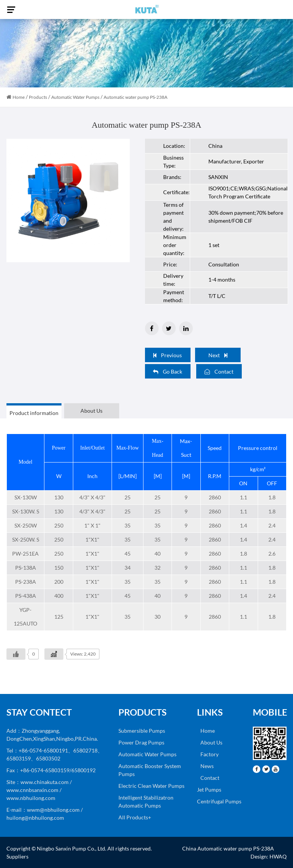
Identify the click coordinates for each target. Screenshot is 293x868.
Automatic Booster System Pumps (150, 770)
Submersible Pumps (142, 731)
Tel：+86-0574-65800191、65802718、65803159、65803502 (55, 754)
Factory (208, 754)
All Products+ (135, 817)
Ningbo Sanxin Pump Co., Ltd (71, 848)
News (205, 766)
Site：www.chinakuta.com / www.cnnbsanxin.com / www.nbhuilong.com (39, 790)
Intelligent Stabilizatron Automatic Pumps (146, 801)
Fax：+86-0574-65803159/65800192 (51, 770)
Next (218, 355)
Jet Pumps (209, 790)
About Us (210, 742)
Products (38, 97)
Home (19, 97)
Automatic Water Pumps (75, 97)
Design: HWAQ (269, 856)
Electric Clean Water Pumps (151, 786)
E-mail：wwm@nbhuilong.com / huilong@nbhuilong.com (45, 814)
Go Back (168, 371)
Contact (219, 371)
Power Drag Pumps (141, 742)
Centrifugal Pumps (219, 801)
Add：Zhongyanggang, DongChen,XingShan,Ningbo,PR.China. (52, 735)
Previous (168, 355)
